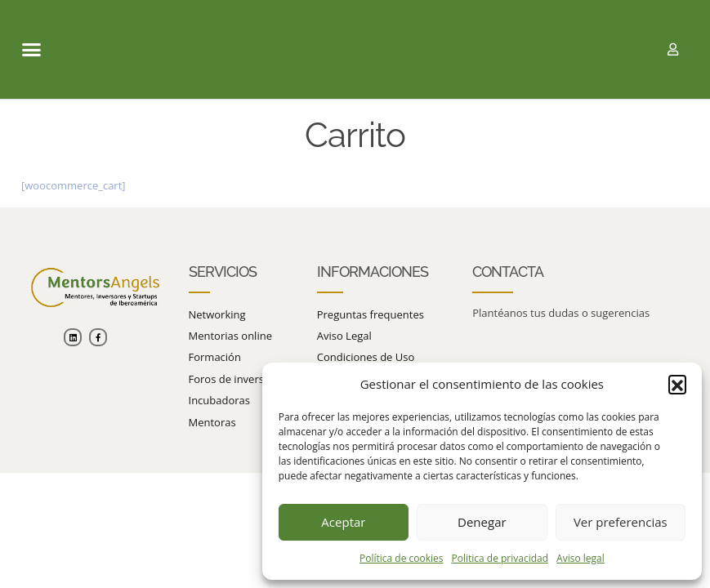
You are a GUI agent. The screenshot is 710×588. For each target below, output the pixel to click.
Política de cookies (402, 558)
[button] (677, 384)
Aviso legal (581, 558)
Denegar (482, 522)
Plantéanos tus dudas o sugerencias (561, 313)
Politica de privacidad (500, 558)
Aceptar (343, 522)
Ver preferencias (621, 522)
